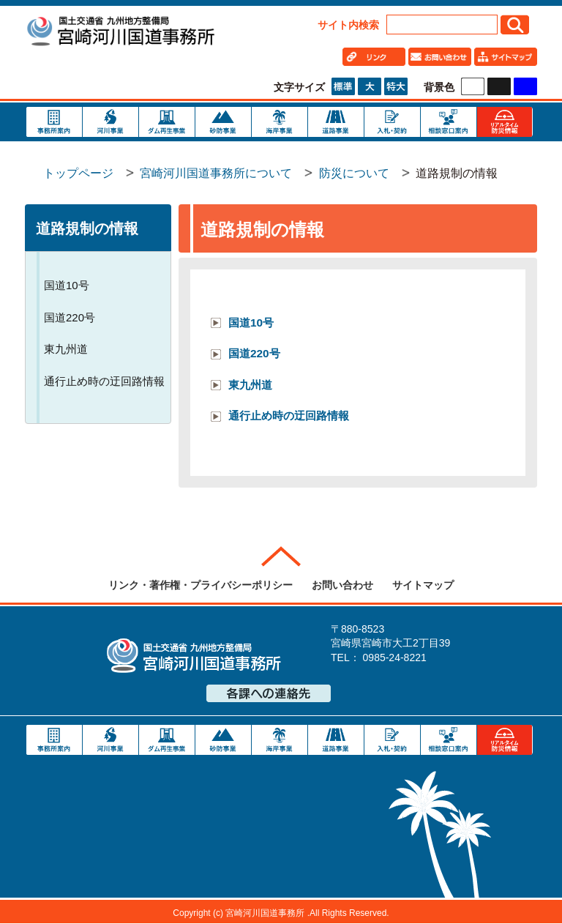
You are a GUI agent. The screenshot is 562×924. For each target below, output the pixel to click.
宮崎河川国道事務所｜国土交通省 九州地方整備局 (120, 33)
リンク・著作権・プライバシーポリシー (201, 585)
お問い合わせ (342, 585)
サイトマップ (423, 585)
